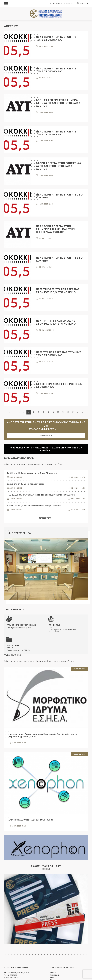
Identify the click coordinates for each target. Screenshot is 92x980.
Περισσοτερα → (46, 518)
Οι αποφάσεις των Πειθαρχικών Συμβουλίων (67, 628)
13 (73, 412)
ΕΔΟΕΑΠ (54, 973)
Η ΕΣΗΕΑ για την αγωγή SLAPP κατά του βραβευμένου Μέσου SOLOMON (41, 495)
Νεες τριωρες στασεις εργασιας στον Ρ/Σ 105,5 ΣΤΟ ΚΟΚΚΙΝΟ (58, 291)
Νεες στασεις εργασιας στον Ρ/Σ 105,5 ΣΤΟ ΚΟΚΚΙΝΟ (59, 354)
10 (58, 412)
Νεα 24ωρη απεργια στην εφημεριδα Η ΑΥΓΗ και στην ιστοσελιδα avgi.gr (55, 229)
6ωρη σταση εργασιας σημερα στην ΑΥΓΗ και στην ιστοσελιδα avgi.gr (58, 103)
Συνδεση (84, 3)
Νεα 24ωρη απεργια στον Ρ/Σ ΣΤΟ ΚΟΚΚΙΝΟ (59, 196)
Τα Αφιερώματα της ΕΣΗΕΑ (18, 648)
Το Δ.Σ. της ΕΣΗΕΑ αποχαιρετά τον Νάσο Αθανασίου (32, 473)
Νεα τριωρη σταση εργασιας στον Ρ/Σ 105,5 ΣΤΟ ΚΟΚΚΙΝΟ (56, 322)
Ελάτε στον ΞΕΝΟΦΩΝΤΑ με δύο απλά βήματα (31, 820)
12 (68, 412)
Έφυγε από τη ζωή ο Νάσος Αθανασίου (26, 484)
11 (63, 412)
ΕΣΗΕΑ (46, 14)
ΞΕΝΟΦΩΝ (54, 975)
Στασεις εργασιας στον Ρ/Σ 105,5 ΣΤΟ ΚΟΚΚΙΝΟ (59, 385)
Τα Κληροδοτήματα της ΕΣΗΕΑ (21, 626)
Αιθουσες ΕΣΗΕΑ (20, 533)
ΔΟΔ (52, 978)
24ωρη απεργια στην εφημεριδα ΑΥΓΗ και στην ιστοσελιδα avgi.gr (59, 166)
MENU (6, 3)
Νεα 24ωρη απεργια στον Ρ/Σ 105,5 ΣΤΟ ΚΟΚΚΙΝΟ (56, 38)
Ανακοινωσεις (16, 477)
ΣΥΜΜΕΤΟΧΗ (46, 435)
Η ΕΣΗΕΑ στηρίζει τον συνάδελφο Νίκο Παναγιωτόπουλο (34, 506)
